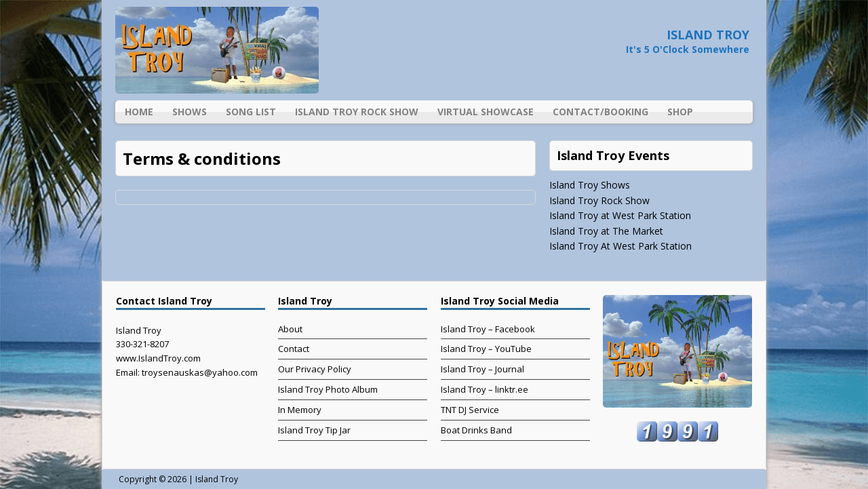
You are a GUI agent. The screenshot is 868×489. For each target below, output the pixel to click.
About (290, 329)
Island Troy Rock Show (357, 112)
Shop (680, 112)
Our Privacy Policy (315, 369)
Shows (190, 112)
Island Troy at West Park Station (620, 215)
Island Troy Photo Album (328, 389)
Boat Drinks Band (476, 430)
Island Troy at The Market (606, 231)
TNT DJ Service (470, 410)
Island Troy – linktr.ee (485, 389)
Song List (251, 112)
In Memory (300, 410)
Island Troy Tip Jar (314, 430)
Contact (294, 349)
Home (139, 112)
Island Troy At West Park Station (620, 246)
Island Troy (217, 479)
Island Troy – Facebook (488, 329)
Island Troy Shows (590, 185)
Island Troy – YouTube (486, 349)
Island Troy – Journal (482, 369)
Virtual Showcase (486, 112)
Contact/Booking (600, 112)
